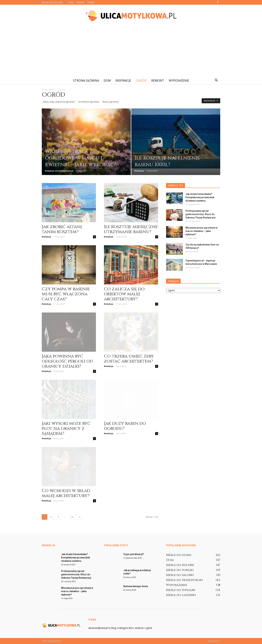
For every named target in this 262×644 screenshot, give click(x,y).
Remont (158, 80)
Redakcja (139, 171)
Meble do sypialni (181, 590)
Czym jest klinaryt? (134, 554)
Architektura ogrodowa (89, 102)
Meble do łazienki (181, 595)
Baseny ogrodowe (111, 102)
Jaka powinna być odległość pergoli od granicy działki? (67, 361)
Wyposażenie (179, 80)
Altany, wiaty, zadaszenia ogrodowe (59, 102)
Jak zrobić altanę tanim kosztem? (62, 229)
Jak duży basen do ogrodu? (125, 426)
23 (72, 517)
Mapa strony (214, 641)
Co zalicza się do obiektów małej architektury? (124, 294)
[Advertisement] (131, 51)
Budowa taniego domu (136, 586)
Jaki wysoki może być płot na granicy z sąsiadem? (66, 429)
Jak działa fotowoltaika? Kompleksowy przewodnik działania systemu (200, 197)
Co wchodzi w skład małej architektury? (66, 493)
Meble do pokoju (180, 570)
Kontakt (91, 2)
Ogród (141, 80)
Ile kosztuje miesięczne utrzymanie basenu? (131, 229)
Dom (107, 80)
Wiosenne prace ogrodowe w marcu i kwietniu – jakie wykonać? (201, 231)
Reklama (80, 2)
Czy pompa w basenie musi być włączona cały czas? (66, 294)
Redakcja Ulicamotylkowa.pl (59, 171)
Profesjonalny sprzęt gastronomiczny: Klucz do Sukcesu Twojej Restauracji (201, 214)
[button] (216, 80)
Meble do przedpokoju (184, 580)
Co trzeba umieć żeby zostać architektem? (129, 359)
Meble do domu (179, 555)
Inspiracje (123, 80)
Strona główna (86, 80)
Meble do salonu (180, 575)
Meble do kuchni (180, 565)
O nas (71, 2)
